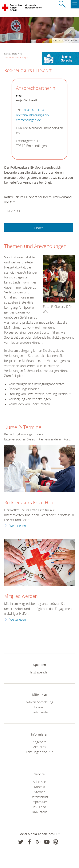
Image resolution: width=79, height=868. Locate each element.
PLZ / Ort (14, 211)
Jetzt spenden (40, 672)
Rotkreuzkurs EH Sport (18, 57)
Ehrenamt (40, 707)
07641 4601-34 (33, 110)
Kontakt (40, 787)
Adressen (39, 782)
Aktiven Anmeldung (39, 702)
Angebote (39, 742)
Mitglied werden (21, 596)
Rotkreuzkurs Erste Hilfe (29, 502)
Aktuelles (39, 747)
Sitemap (40, 792)
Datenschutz (39, 797)
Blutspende (40, 712)
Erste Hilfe (17, 54)
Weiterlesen (18, 526)
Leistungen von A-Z (40, 752)
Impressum (40, 802)
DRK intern (39, 812)
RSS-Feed (39, 807)
